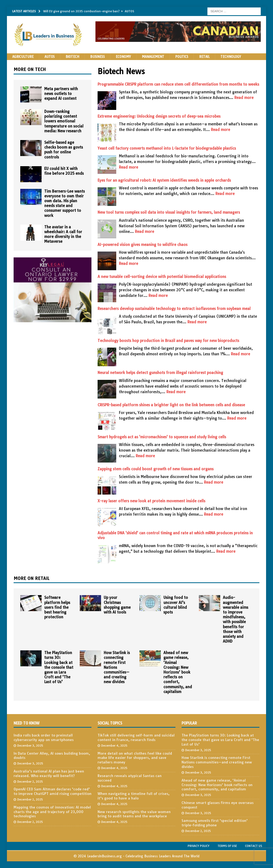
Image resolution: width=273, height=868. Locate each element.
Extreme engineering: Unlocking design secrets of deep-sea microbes (159, 116)
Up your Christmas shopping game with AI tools (117, 605)
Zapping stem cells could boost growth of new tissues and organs (156, 469)
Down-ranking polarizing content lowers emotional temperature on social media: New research (64, 121)
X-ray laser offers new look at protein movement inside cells (151, 501)
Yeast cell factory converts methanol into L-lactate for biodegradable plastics (167, 148)
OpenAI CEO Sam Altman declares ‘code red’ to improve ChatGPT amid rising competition (53, 791)
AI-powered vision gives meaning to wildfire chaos (142, 245)
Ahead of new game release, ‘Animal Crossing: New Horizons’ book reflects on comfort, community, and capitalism (178, 672)
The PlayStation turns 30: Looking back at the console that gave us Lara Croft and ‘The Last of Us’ (59, 667)
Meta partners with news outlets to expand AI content (61, 94)
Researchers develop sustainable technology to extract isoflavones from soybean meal (174, 309)
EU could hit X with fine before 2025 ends (64, 171)
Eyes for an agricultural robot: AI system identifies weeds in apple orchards (164, 180)
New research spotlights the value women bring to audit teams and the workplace (134, 814)
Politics (182, 57)
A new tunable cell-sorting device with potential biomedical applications (162, 277)
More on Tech (30, 69)
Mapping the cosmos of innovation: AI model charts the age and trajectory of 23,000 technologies (52, 812)
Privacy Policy (199, 846)
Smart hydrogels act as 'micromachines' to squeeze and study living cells (162, 437)
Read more (244, 98)
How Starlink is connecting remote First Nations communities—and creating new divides (117, 667)
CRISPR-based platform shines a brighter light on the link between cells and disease (171, 405)
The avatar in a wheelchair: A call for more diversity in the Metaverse (63, 234)
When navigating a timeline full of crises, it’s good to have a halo (134, 796)
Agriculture (23, 57)
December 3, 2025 (30, 746)
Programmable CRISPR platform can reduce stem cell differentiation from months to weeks (178, 84)
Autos (50, 57)
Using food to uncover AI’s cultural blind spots (176, 605)
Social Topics (110, 723)
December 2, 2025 (30, 782)
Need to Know (27, 723)
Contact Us (254, 846)
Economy (123, 57)
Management (153, 57)
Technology (231, 57)
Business (97, 57)
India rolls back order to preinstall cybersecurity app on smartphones (44, 737)
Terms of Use (227, 846)
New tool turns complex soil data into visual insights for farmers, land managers (169, 212)
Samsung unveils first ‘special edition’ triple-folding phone (215, 823)
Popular (189, 723)
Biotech (72, 57)
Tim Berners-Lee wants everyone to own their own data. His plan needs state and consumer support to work (65, 203)
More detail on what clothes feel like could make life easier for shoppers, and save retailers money (135, 758)
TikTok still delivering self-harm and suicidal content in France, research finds (136, 737)
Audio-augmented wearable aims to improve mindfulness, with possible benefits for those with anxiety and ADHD (236, 619)
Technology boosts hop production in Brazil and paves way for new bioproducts (168, 341)
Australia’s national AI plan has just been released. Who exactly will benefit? (49, 773)
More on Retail (31, 578)
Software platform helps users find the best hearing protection (57, 607)
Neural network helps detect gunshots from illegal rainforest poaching (160, 373)
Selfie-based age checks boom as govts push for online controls (64, 150)
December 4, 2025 (114, 746)
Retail (204, 57)
